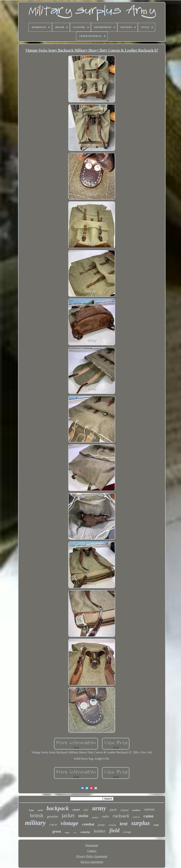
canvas (149, 809)
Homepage (92, 845)
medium (136, 810)
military (35, 823)
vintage (70, 823)
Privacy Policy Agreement (92, 856)
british (37, 815)
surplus (141, 823)
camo (149, 816)
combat (88, 824)
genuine (52, 816)
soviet (40, 810)
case (75, 833)
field (114, 830)
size (86, 810)
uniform (136, 817)
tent (124, 824)
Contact (92, 851)
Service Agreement (92, 862)
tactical (95, 817)
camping (85, 832)
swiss (83, 816)
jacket (68, 815)
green (57, 831)
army (99, 808)
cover (76, 810)
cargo (67, 832)
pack (113, 810)
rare (53, 825)
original (124, 810)
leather (100, 831)
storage (127, 832)
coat (156, 825)
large (31, 810)
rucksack (121, 816)
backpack (58, 808)
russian (112, 825)
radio (105, 816)
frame (101, 825)
